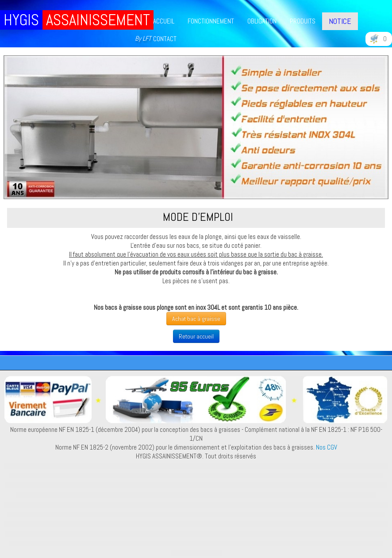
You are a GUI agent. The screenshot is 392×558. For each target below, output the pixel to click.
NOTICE (340, 21)
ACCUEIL (164, 21)
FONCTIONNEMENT (211, 21)
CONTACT (165, 39)
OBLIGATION (262, 21)
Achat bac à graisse (196, 319)
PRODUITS (303, 21)
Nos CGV (327, 447)
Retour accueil (196, 336)
